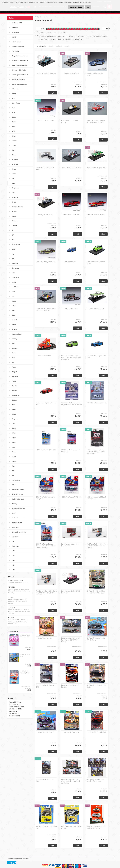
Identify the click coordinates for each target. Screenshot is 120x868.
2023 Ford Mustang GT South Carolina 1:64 (96, 498)
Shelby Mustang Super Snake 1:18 (96, 357)
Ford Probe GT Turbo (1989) (72, 215)
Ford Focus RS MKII (70, 262)
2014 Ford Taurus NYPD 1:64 (72, 497)
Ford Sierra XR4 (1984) (71, 73)
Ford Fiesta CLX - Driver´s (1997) (70, 121)
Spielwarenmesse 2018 (16, 580)
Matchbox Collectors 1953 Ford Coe (46, 827)
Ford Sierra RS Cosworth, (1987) (95, 74)
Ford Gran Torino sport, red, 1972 (96, 216)
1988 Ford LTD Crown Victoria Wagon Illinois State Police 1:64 (72, 404)
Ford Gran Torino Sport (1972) (97, 168)
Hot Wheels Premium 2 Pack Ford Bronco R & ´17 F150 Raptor (71, 640)
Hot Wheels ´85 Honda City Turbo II (25, 672)
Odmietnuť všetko (76, 7)
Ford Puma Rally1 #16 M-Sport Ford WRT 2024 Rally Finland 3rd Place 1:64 (46, 593)
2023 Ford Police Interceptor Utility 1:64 (45, 498)
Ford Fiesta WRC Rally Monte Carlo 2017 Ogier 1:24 (46, 310)
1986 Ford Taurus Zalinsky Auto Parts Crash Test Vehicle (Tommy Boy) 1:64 (46, 546)
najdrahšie (59, 46)
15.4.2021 (12, 587)
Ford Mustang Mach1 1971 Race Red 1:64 (70, 545)
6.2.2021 (11, 618)
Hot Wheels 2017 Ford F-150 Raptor (96, 686)
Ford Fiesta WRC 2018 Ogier (72, 168)
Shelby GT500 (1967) (45, 215)
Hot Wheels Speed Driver (25, 655)
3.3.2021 (11, 597)
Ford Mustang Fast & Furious (46, 73)
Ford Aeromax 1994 (45, 356)
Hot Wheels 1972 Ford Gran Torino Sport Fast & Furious (96, 592)
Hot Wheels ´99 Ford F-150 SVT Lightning (96, 639)
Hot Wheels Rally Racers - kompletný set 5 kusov (95, 780)
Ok (88, 7)
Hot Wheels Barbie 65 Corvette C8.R (25, 636)
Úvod (36, 17)
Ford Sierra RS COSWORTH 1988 (45, 169)
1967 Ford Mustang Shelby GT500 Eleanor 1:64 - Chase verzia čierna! (96, 452)
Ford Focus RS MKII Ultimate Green (96, 263)
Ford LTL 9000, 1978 (71, 309)
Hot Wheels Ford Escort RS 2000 (45, 780)
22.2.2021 (12, 608)
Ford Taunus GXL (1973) (46, 121)
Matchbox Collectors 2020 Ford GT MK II (72, 827)
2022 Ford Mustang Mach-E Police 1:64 (71, 451)
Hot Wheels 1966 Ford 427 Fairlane (70, 686)
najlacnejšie (51, 46)
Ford (40, 17)
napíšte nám (13, 711)
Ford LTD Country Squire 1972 (46, 262)
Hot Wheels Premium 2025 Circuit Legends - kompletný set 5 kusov (71, 781)
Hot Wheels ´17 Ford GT (72, 732)
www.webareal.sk (24, 859)
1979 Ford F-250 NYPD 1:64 (46, 450)
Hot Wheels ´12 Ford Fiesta (97, 732)
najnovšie (67, 46)
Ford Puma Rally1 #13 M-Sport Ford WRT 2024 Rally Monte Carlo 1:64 (97, 546)
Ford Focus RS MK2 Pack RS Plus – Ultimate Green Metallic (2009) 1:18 (71, 358)
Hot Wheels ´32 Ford (45, 638)
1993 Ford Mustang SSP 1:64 (97, 403)
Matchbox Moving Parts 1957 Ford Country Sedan (96, 827)
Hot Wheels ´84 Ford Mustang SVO (46, 686)
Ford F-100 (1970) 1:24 (97, 309)
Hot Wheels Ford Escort (46, 732)
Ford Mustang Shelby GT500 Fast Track (71, 592)
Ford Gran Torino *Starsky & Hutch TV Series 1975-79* (96, 121)
